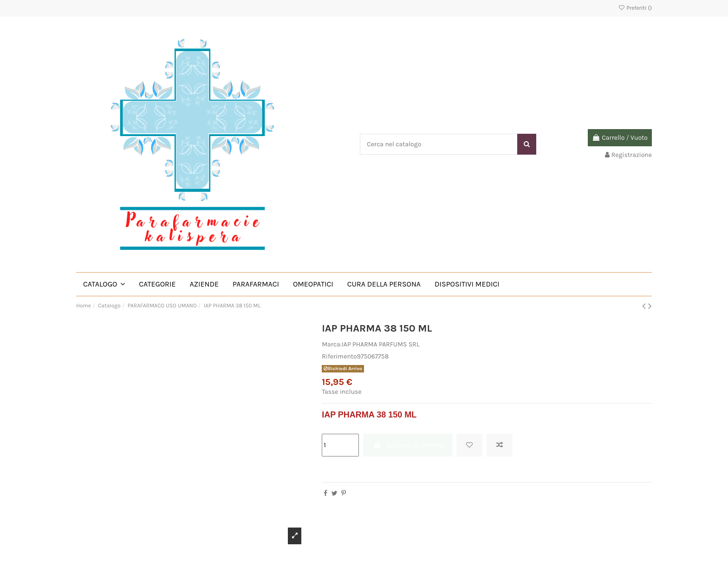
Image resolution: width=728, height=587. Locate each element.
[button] (104, 284)
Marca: (332, 344)
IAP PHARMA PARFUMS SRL (381, 344)
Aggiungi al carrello (408, 445)
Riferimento (339, 356)
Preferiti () (635, 8)
